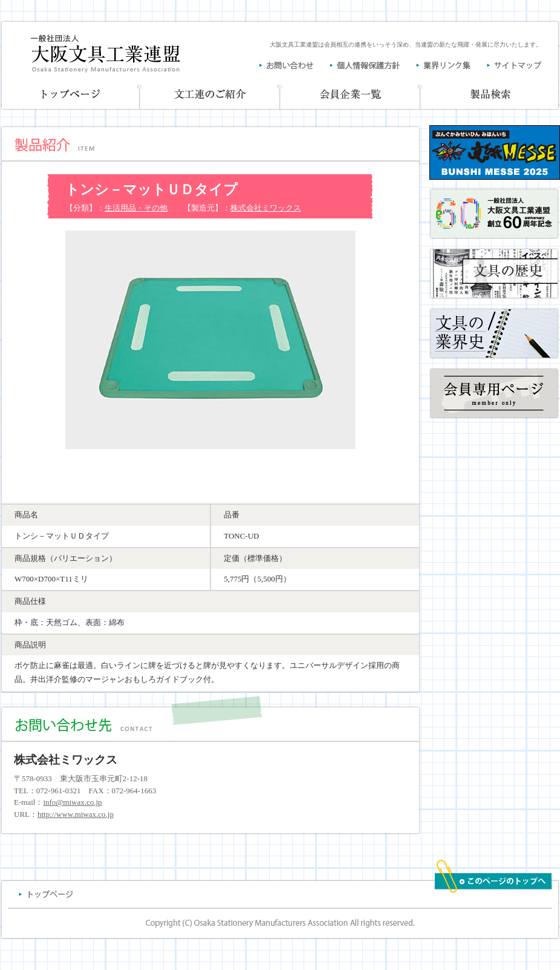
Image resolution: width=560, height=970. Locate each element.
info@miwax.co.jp (72, 802)
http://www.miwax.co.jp (76, 814)
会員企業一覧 (351, 96)
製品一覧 (490, 96)
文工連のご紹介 (210, 96)
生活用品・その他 (136, 208)
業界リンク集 (451, 65)
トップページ (70, 96)
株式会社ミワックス (266, 208)
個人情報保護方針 (373, 65)
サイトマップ (514, 65)
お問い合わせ (295, 65)
